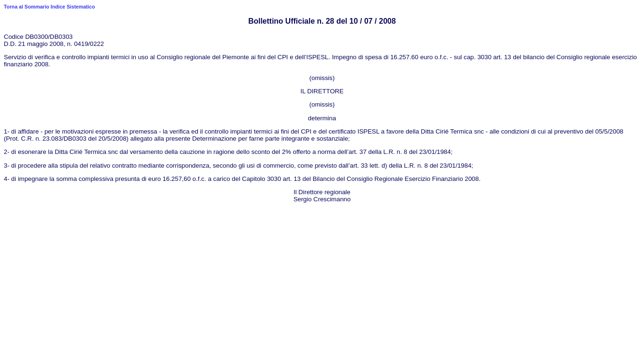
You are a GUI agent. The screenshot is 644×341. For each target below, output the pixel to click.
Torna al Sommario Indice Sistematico (49, 7)
